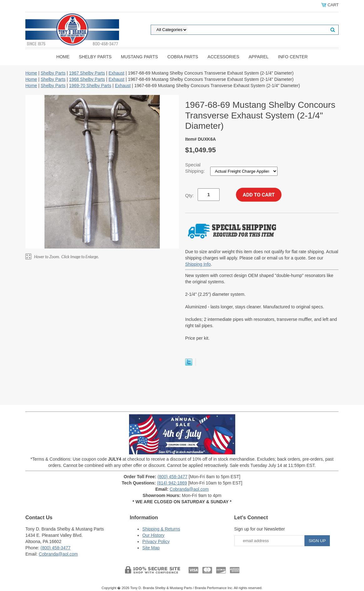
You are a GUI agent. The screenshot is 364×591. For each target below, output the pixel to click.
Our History (153, 535)
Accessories (224, 57)
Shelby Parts (95, 57)
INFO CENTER (293, 57)
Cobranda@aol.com (189, 489)
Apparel (259, 57)
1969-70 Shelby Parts (90, 86)
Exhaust (116, 73)
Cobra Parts (183, 57)
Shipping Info (198, 264)
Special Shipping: (196, 168)
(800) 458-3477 (173, 477)
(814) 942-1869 (172, 483)
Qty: (190, 195)
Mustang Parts (139, 57)
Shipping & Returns (161, 529)
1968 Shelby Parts (87, 79)
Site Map (151, 548)
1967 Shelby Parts (87, 73)
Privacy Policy (156, 541)
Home (63, 57)
